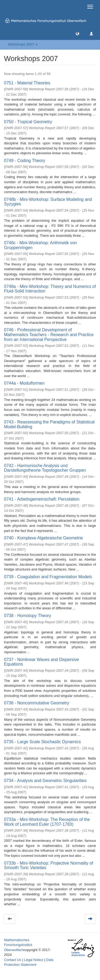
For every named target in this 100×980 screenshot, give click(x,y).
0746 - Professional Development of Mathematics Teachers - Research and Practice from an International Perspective (49, 335)
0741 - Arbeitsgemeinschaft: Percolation (42, 499)
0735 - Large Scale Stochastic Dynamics (42, 742)
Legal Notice (34, 960)
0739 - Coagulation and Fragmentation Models (48, 577)
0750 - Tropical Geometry (28, 122)
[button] (77, 33)
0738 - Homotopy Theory (28, 616)
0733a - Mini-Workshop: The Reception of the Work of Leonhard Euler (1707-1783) (47, 822)
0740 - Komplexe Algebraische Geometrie (43, 538)
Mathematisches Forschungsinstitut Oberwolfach (18, 945)
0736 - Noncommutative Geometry (37, 703)
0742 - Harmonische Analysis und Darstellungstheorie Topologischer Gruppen (45, 468)
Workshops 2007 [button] (23, 44)
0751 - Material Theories (27, 83)
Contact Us (13, 960)
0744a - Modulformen (24, 383)
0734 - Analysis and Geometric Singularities (45, 781)
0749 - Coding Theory (25, 161)
